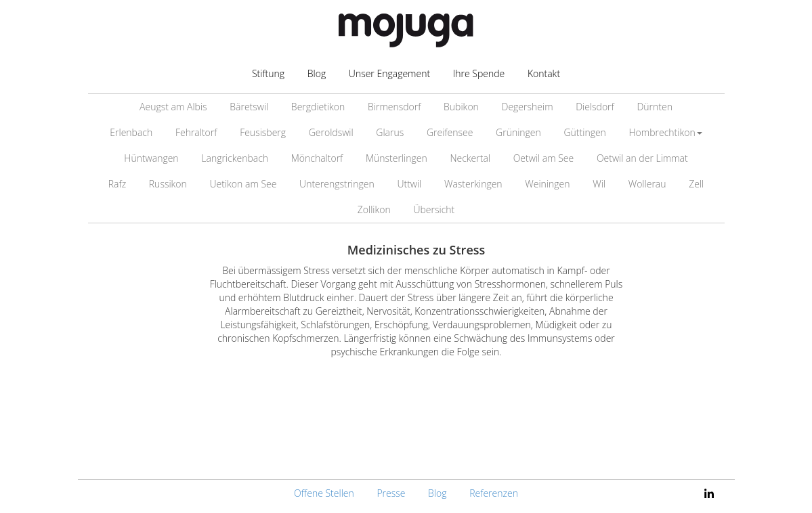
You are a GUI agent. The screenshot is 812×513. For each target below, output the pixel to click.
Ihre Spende (479, 73)
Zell (696, 184)
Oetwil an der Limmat (642, 158)
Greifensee (450, 132)
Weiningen (547, 184)
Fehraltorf (196, 132)
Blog (317, 73)
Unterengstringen (337, 184)
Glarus (390, 132)
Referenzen (494, 493)
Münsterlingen (397, 158)
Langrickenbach (235, 158)
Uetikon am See (243, 184)
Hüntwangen (151, 158)
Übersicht (434, 209)
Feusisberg (263, 132)
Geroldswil (331, 132)
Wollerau (647, 184)
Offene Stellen (324, 493)
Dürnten (655, 107)
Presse (391, 493)
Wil (599, 184)
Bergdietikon (318, 107)
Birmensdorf (394, 107)
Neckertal (470, 158)
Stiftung (268, 73)
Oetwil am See (544, 158)
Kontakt (544, 73)
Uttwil (409, 184)
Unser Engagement (389, 73)
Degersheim (528, 107)
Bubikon (461, 107)
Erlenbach (131, 132)
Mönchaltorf (317, 158)
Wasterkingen (473, 184)
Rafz (117, 184)
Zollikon (374, 209)
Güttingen (584, 132)
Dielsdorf (595, 107)
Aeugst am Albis (173, 107)
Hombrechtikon (666, 132)
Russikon (168, 184)
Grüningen (518, 132)
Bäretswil (249, 107)
